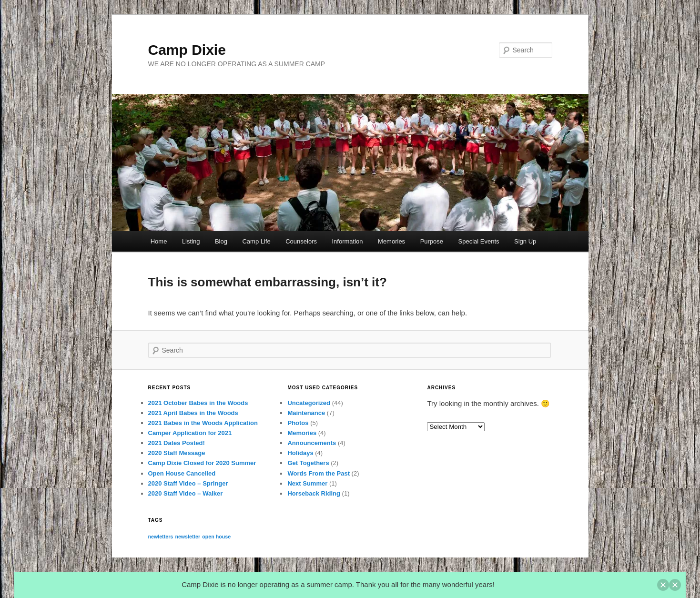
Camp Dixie (187, 50)
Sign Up (525, 241)
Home (159, 241)
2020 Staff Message (177, 453)
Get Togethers (308, 463)
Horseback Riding (314, 493)
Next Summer (307, 483)
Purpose (432, 241)
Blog (221, 241)
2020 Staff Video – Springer (188, 483)
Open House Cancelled (182, 473)
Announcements (312, 443)
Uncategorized (309, 403)
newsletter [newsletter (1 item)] (188, 537)
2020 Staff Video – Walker (186, 493)
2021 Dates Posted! (177, 443)
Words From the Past (319, 473)
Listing (191, 241)
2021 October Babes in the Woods (198, 403)
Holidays (300, 453)
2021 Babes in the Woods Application (203, 423)
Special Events (479, 241)
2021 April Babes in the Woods (193, 413)
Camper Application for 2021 (190, 433)
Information (348, 241)
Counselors (301, 241)
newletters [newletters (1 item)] (161, 537)
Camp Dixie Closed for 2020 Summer (202, 463)
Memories (391, 241)
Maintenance (306, 413)
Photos (298, 423)
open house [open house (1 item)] (216, 537)
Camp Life (256, 241)
